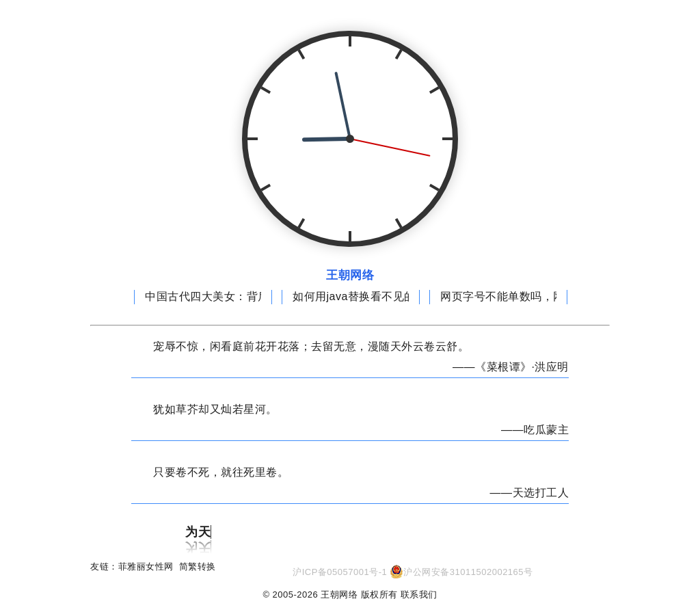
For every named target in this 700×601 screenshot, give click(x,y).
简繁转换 (198, 566)
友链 (99, 566)
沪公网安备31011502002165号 (468, 572)
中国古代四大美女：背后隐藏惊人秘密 (241, 296)
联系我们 (419, 595)
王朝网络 (350, 275)
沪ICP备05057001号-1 (340, 572)
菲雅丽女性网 (146, 566)
